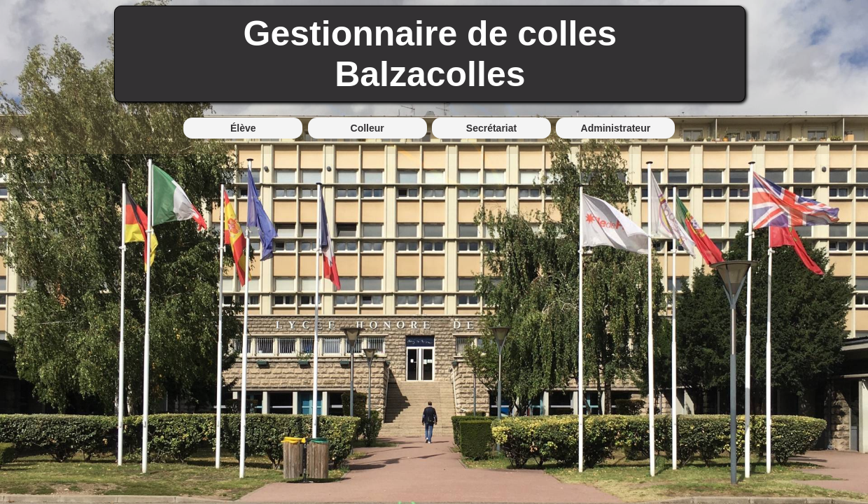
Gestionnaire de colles (430, 34)
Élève (243, 128)
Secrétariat (491, 128)
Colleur (367, 128)
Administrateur (616, 128)
